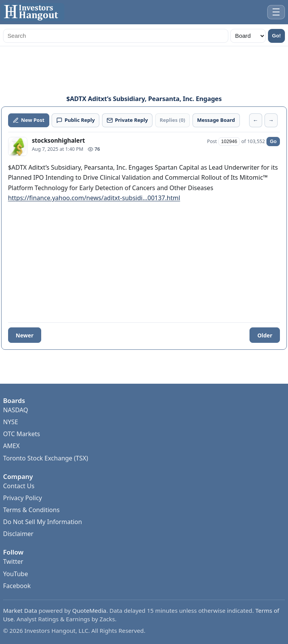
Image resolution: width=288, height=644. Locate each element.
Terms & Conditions (31, 510)
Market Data (20, 610)
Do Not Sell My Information (43, 522)
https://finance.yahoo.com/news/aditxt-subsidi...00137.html (94, 198)
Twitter (13, 561)
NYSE (11, 422)
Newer (25, 335)
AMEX (11, 446)
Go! (277, 36)
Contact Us (19, 486)
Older (265, 335)
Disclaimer (18, 534)
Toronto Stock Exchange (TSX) (46, 458)
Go (273, 142)
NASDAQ (16, 410)
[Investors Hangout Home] (33, 12)
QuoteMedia (90, 610)
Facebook (17, 586)
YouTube (16, 574)
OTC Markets (22, 434)
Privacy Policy (23, 498)
